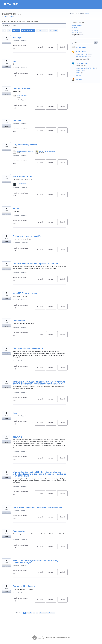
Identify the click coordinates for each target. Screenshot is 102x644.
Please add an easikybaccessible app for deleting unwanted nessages (35, 562)
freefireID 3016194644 (23, 89)
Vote (6, 43)
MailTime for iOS (81, 59)
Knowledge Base (82, 63)
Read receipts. (19, 531)
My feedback (53, 30)
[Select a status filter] (42, 30)
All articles (79, 75)
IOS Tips (78, 73)
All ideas (74, 28)
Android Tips (80, 66)
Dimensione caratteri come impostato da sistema (35, 264)
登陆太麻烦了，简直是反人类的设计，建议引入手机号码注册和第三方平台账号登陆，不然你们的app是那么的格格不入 (39, 383)
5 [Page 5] (37, 613)
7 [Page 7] (43, 613)
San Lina (17, 121)
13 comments (16, 243)
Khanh (16, 209)
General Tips (79, 71)
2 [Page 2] (28, 613)
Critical (64, 48)
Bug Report (75, 32)
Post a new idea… (77, 25)
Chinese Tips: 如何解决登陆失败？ (85, 68)
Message (17, 37)
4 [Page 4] (34, 613)
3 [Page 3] (31, 613)
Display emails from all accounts (28, 348)
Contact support (81, 47)
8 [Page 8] (47, 613)
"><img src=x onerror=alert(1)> (27, 236)
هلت (15, 61)
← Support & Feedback (9, 17)
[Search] (96, 42)
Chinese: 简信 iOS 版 (82, 54)
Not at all (41, 48)
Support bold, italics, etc (24, 586)
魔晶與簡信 (18, 437)
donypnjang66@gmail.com (25, 144)
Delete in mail (19, 321)
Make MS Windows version (25, 293)
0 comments (16, 40)
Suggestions (24, 40)
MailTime (79, 79)
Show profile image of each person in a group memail (37, 507)
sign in (87, 14)
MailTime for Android (82, 57)
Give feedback (81, 52)
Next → (52, 613)
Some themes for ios (22, 176)
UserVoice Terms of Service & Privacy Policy (58, 637)
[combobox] (84, 42)
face (15, 413)
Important (52, 48)
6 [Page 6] (40, 613)
